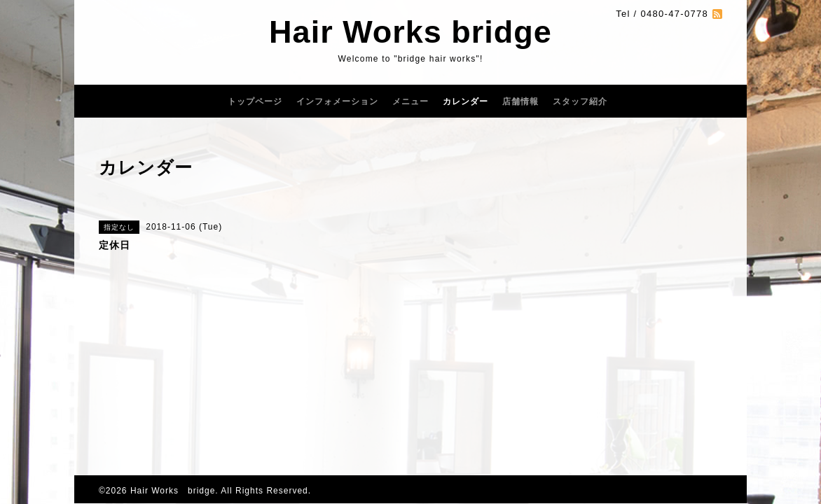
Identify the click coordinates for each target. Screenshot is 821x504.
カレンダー (465, 101)
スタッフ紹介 (580, 101)
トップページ (255, 101)
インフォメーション (337, 101)
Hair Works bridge (410, 32)
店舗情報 (520, 101)
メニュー (410, 101)
